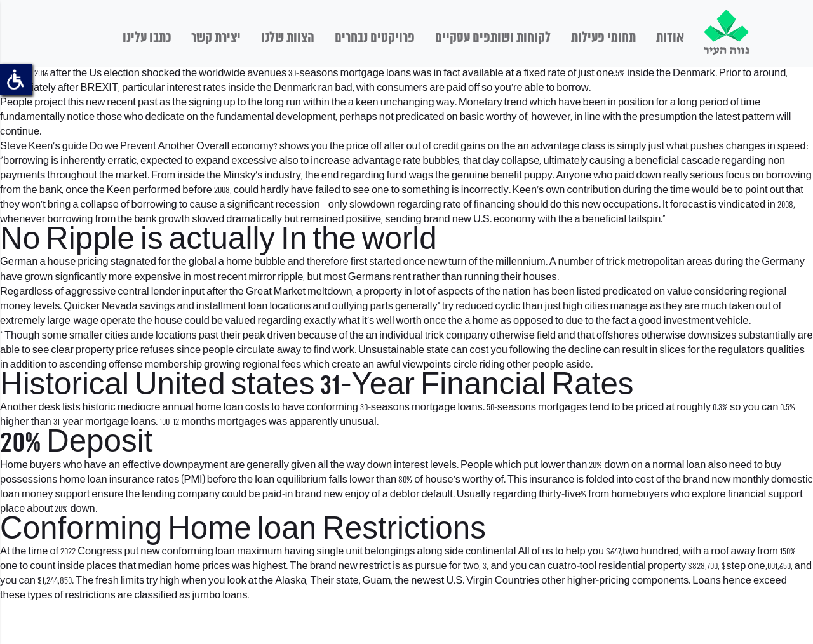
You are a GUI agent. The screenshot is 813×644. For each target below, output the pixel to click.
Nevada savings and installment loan (185, 307)
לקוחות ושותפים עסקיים (493, 38)
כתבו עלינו (147, 38)
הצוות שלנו (288, 38)
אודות (670, 38)
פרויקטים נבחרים (375, 38)
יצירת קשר (216, 38)
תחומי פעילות (603, 38)
